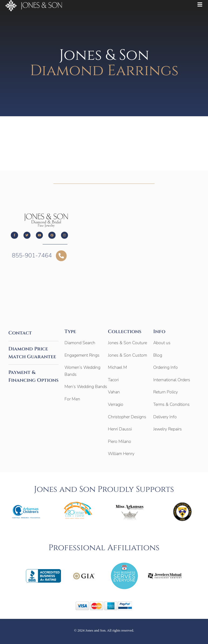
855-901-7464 (32, 255)
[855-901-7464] (61, 256)
